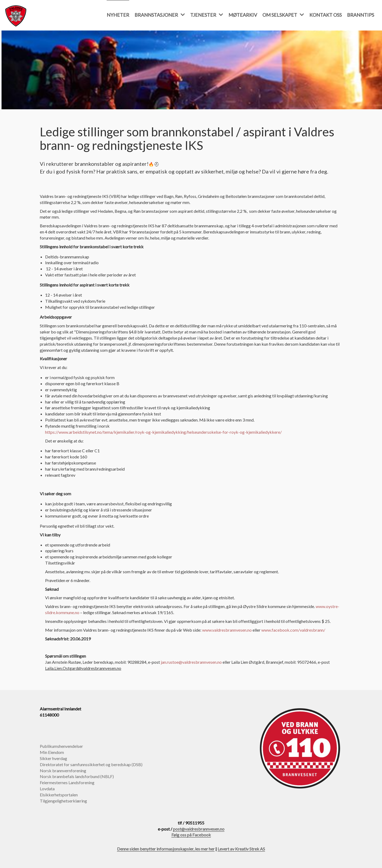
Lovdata (47, 789)
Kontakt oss (325, 15)
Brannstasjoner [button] (160, 15)
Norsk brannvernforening (63, 771)
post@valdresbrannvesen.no (199, 829)
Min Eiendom (52, 752)
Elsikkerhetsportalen (59, 795)
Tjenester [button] (207, 15)
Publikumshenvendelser (61, 746)
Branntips (361, 15)
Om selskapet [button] (283, 15)
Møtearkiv (243, 15)
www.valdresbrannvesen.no (227, 630)
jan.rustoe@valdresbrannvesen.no (191, 662)
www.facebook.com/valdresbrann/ (293, 630)
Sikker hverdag (53, 758)
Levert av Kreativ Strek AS (241, 849)
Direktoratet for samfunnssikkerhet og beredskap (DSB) (91, 764)
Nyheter (118, 15)
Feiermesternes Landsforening (67, 782)
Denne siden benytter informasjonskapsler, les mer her (166, 849)
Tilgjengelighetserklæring (63, 801)
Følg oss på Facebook (191, 835)
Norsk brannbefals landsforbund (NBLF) (77, 776)
